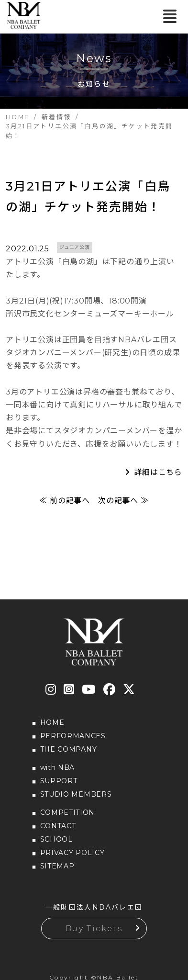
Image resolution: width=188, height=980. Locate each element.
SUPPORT (59, 781)
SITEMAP (57, 866)
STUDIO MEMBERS (76, 794)
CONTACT (58, 826)
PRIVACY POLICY (72, 853)
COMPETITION (68, 812)
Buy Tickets (94, 929)
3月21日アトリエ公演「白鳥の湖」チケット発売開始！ (88, 197)
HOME (52, 722)
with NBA (58, 767)
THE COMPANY (69, 749)
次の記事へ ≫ (123, 501)
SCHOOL (56, 839)
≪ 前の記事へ (65, 501)
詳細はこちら (158, 472)
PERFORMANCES (73, 736)
